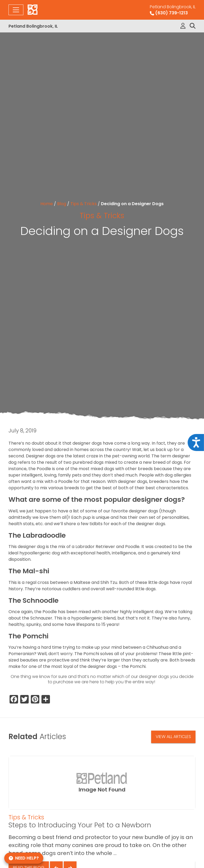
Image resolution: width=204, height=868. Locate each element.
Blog (62, 204)
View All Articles (173, 737)
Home (47, 204)
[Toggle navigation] (16, 10)
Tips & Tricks (84, 204)
